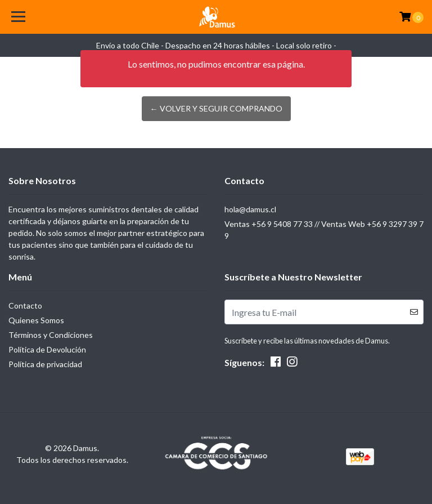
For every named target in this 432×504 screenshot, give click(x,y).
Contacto (25, 305)
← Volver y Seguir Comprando (216, 108)
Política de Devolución (47, 349)
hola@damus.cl (250, 209)
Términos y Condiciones (51, 335)
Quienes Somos (36, 320)
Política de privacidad (45, 364)
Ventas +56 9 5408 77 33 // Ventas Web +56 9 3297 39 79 (324, 230)
